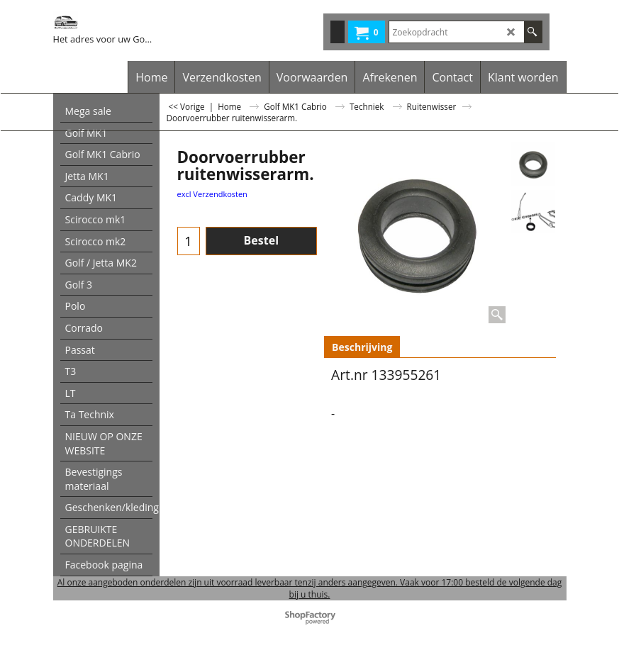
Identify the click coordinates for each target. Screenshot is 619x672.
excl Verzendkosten (212, 194)
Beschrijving (362, 347)
